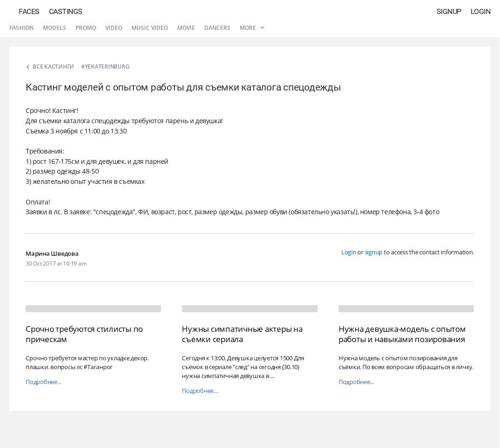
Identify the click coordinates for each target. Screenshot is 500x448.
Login (481, 11)
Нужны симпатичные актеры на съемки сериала (242, 334)
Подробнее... (43, 382)
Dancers (217, 28)
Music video (150, 28)
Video (114, 28)
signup (374, 252)
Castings (66, 11)
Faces (29, 11)
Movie (186, 28)
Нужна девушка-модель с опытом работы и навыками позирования (402, 334)
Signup (449, 11)
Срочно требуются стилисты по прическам (84, 334)
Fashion (21, 28)
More (252, 28)
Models (55, 28)
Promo (86, 28)
